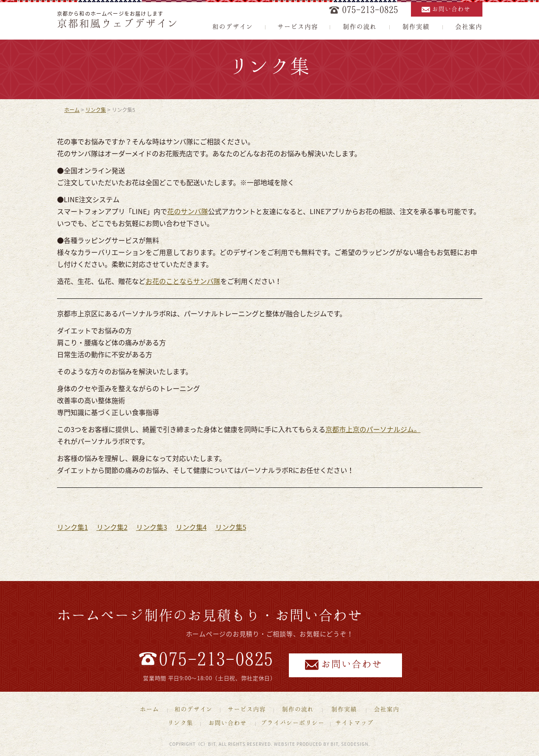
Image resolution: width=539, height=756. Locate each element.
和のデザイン (233, 26)
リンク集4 (191, 527)
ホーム (72, 110)
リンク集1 (73, 527)
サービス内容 (298, 26)
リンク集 (96, 110)
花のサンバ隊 (188, 211)
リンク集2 (112, 527)
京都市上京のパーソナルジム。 (373, 429)
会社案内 (469, 26)
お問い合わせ (451, 9)
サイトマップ (354, 723)
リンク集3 (152, 527)
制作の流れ (360, 26)
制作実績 (416, 26)
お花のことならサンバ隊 (183, 281)
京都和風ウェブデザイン (118, 23)
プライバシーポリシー (293, 723)
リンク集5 (231, 527)
